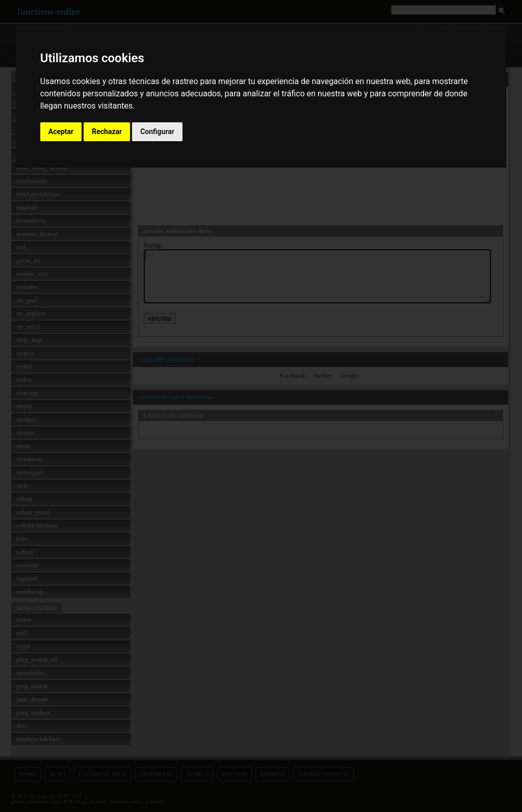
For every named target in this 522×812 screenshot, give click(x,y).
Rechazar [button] (107, 132)
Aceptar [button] (61, 132)
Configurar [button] (157, 132)
